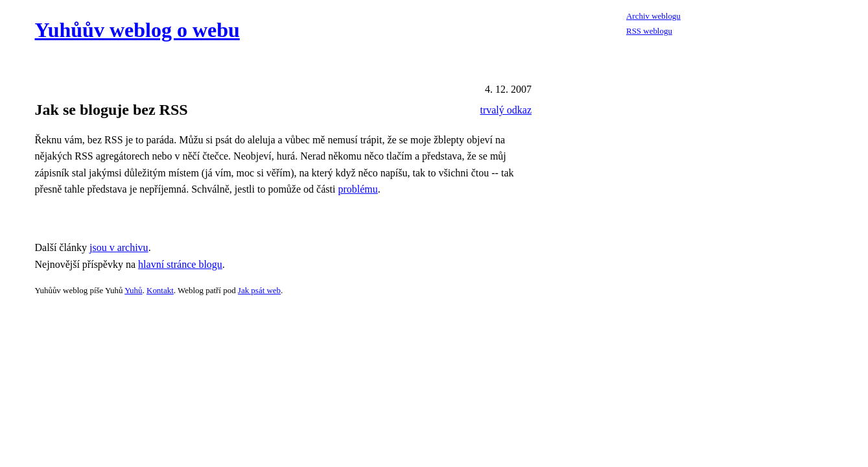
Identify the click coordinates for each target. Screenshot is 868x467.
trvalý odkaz (506, 110)
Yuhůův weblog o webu (137, 30)
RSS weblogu (649, 31)
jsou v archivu (119, 247)
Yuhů (133, 290)
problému (358, 189)
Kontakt (160, 290)
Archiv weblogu (653, 16)
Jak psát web (259, 290)
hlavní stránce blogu (180, 264)
